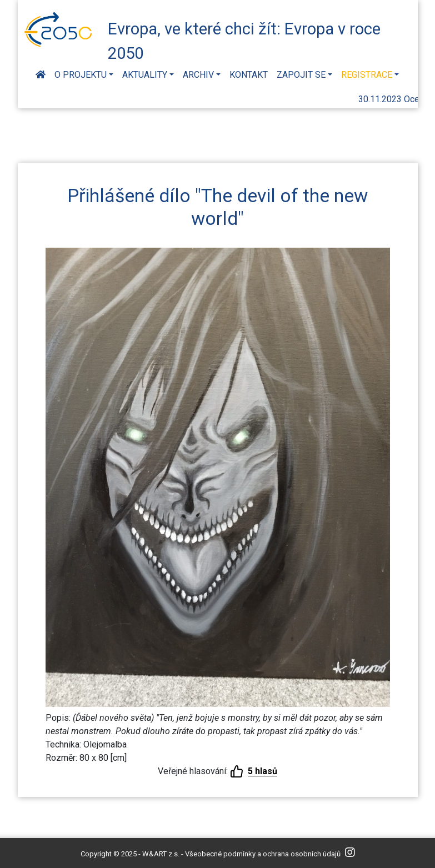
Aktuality (145, 75)
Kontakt (249, 75)
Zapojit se (301, 75)
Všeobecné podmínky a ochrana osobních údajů (263, 854)
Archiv (198, 75)
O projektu (81, 75)
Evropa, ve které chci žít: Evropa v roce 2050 (244, 39)
